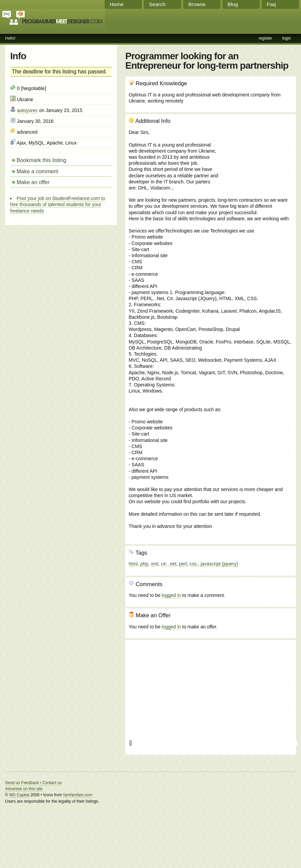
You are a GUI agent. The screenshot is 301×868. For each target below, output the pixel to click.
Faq (271, 4)
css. (194, 564)
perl (183, 564)
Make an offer (33, 182)
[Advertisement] (256, 154)
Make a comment (37, 171)
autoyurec (27, 110)
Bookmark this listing (41, 160)
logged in (171, 595)
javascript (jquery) (219, 564)
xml (154, 564)
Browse (197, 4)
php (144, 564)
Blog (233, 4)
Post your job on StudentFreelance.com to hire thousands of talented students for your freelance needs (58, 204)
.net (173, 564)
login (287, 38)
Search (157, 4)
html (133, 564)
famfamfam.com (78, 795)
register (265, 38)
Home (117, 4)
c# (163, 564)
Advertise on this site (24, 789)
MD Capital (19, 795)
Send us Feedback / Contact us (33, 783)
